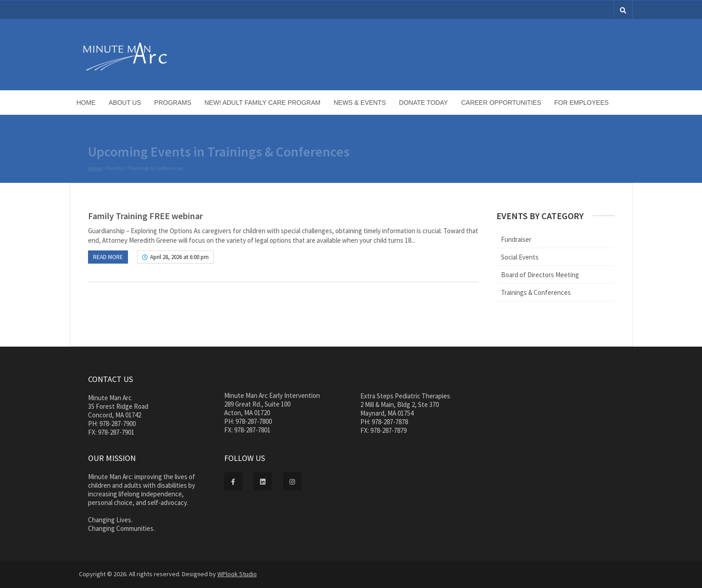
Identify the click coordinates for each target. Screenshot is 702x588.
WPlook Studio (237, 574)
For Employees (582, 103)
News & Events (360, 103)
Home (86, 103)
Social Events (520, 257)
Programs (173, 103)
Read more (108, 257)
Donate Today (423, 103)
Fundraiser (516, 239)
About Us (125, 103)
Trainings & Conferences (536, 292)
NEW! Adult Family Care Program (263, 103)
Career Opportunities (501, 103)
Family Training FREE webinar (145, 216)
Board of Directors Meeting (540, 275)
